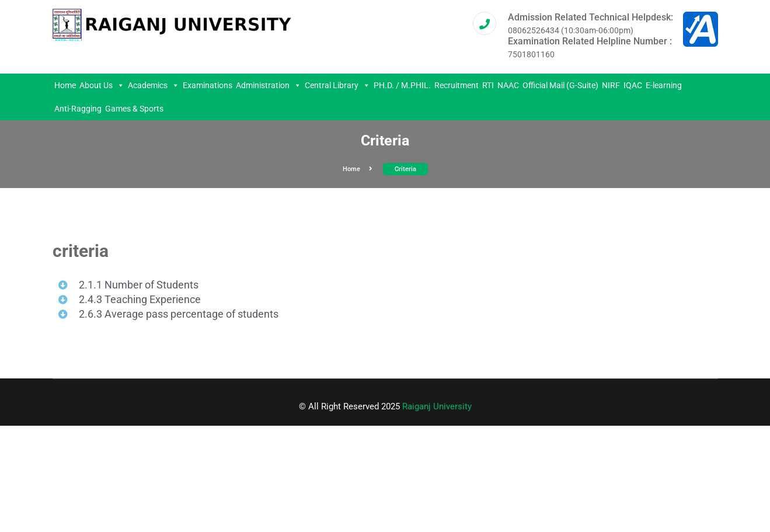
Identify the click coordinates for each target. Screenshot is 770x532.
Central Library (337, 85)
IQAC (633, 85)
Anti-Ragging (78, 109)
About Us (102, 85)
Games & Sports (134, 109)
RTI (488, 85)
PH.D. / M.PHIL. (402, 85)
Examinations (208, 85)
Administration (269, 85)
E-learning (664, 85)
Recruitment (457, 85)
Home (65, 85)
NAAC (508, 85)
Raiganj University (437, 406)
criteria (405, 169)
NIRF (611, 85)
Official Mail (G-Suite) (560, 85)
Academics (154, 85)
